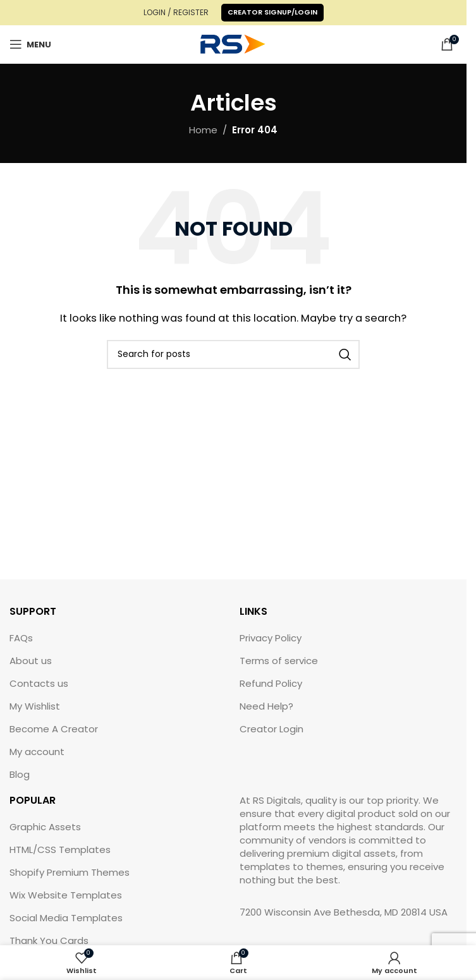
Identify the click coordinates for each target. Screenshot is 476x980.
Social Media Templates (66, 918)
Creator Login (272, 729)
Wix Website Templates (66, 895)
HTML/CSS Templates (60, 850)
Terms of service (279, 661)
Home (203, 130)
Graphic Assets (45, 827)
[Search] (233, 354)
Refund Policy (271, 683)
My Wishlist (35, 706)
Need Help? (266, 706)
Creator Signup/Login (272, 12)
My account (37, 752)
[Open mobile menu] (30, 44)
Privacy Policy (271, 638)
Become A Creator (54, 729)
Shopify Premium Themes (70, 872)
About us (31, 661)
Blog (20, 774)
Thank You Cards (49, 941)
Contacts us (39, 683)
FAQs (21, 638)
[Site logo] (233, 43)
